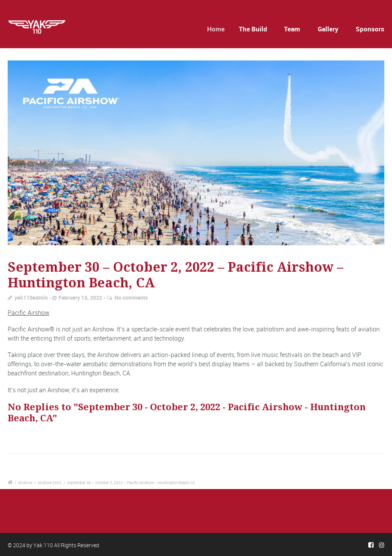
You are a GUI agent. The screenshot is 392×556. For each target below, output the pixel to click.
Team (292, 29)
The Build (254, 29)
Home (219, 29)
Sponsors (370, 29)
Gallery (328, 29)
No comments (131, 298)
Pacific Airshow (29, 313)
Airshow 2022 (50, 483)
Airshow (25, 483)
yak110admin (31, 298)
